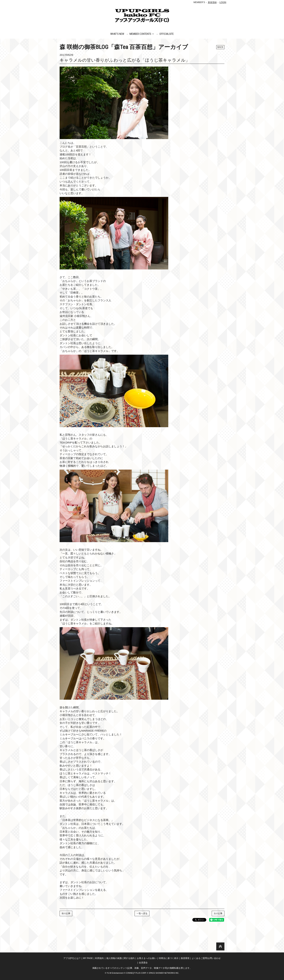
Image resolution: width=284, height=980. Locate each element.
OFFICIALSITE (167, 34)
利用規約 (99, 958)
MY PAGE (88, 958)
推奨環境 (185, 958)
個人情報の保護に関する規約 (120, 958)
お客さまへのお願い (147, 958)
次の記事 (218, 913)
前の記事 (66, 913)
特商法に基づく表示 (169, 958)
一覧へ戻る (142, 913)
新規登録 (212, 2)
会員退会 (143, 963)
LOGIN (223, 2)
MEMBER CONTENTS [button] (142, 34)
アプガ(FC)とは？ (72, 958)
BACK (220, 47)
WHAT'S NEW (117, 34)
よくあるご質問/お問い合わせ (206, 958)
